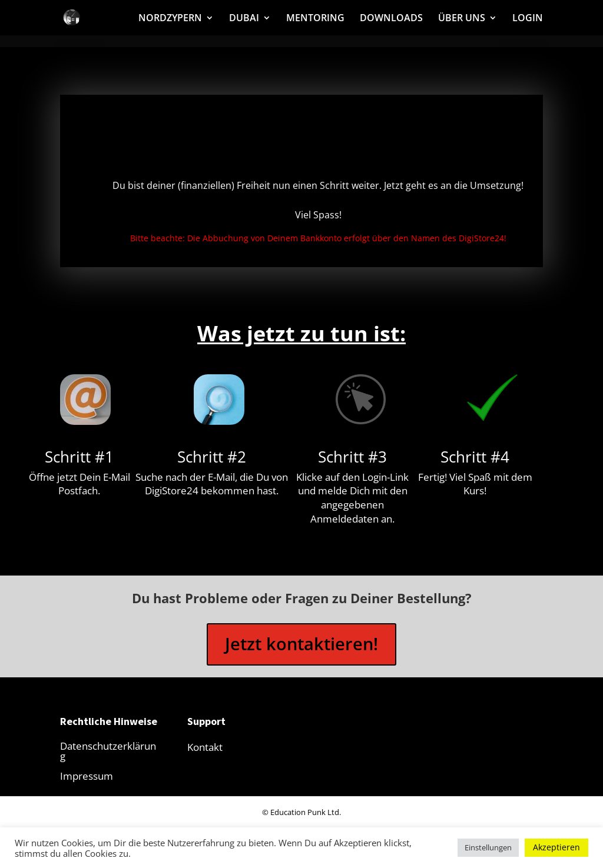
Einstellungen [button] (488, 847)
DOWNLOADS (391, 19)
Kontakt (205, 751)
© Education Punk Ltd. (301, 816)
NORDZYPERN (170, 19)
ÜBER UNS (462, 19)
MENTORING (315, 19)
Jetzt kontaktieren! (301, 646)
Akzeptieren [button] (556, 847)
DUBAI (244, 19)
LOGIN (528, 19)
